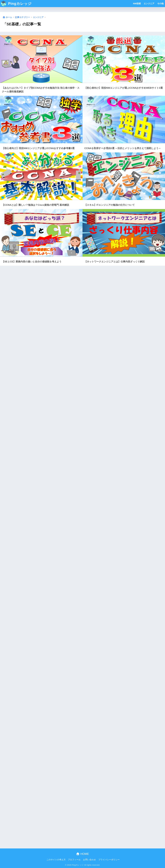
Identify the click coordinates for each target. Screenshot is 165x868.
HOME (83, 854)
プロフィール (74, 860)
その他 (160, 3)
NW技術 (137, 3)
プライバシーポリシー (109, 860)
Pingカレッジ (16, 4)
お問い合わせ (89, 860)
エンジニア (149, 3)
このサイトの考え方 (56, 860)
